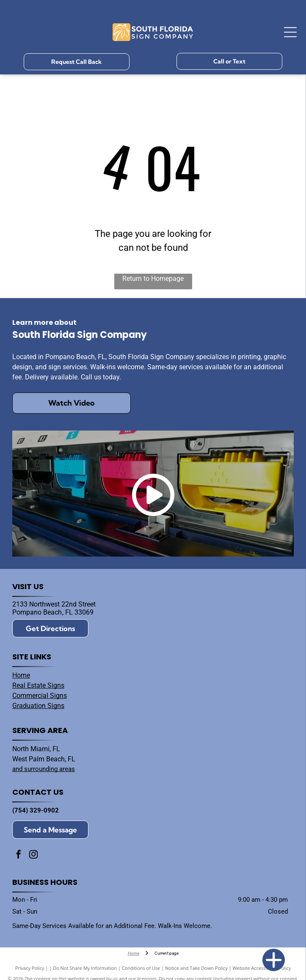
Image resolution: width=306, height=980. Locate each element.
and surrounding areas (44, 769)
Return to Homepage (153, 279)
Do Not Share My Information (85, 968)
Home (21, 675)
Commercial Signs (40, 696)
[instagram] (33, 855)
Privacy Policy (30, 968)
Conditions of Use (141, 968)
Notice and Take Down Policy (196, 968)
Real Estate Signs (38, 685)
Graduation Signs (38, 706)
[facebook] (19, 855)
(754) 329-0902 (36, 810)
